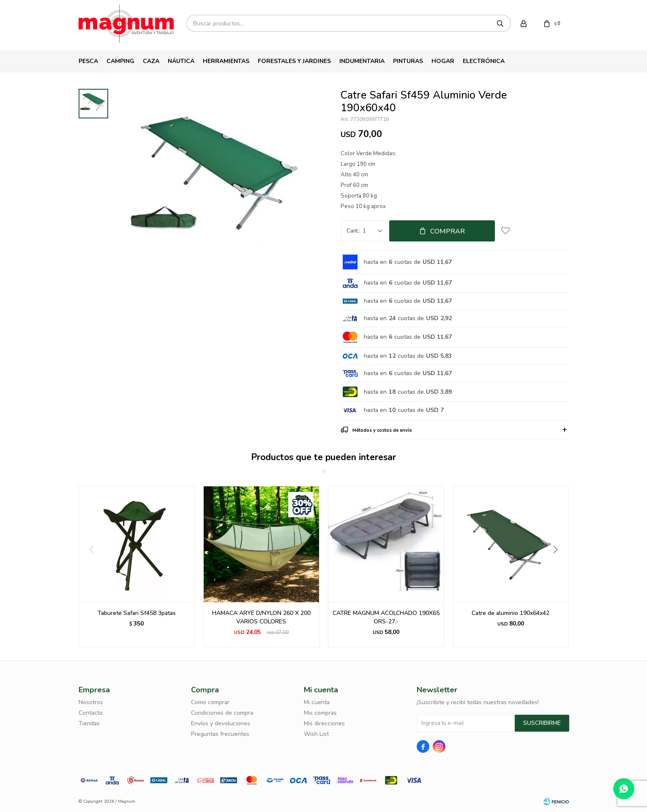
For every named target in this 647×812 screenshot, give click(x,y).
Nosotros (91, 702)
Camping (120, 61)
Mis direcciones (324, 723)
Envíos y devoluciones (221, 723)
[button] (559, 567)
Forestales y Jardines (294, 61)
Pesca (88, 61)
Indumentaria (362, 61)
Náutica (181, 61)
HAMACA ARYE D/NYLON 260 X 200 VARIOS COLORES (261, 617)
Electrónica (484, 61)
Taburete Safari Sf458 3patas (137, 613)
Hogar (443, 61)
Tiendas (89, 723)
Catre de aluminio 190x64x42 (511, 613)
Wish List (316, 734)
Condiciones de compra (222, 713)
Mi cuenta (317, 702)
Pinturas (408, 61)
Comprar (448, 231)
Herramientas (226, 61)
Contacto (91, 713)
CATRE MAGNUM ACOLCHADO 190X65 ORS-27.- (386, 617)
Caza (151, 61)
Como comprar (210, 702)
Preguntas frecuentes (220, 734)
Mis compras (320, 713)
